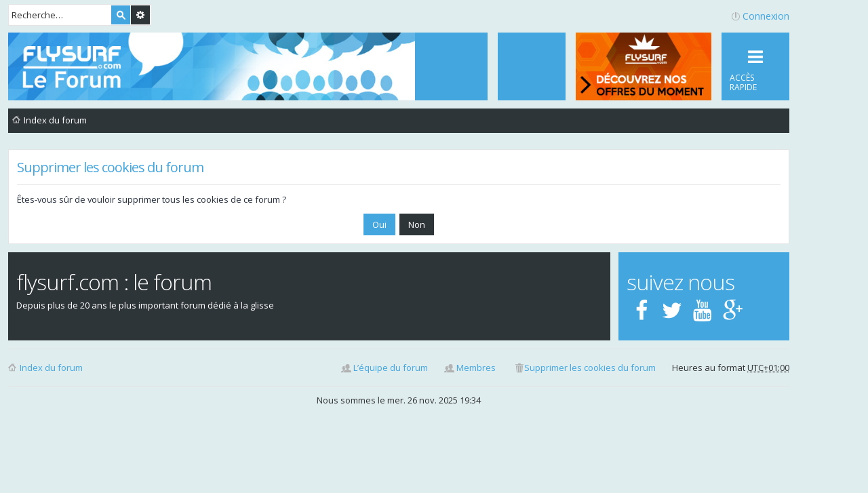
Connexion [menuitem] (766, 16)
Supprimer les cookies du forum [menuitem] (590, 368)
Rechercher (121, 15)
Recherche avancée (140, 15)
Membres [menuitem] (476, 368)
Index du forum (51, 368)
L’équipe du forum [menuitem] (391, 368)
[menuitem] (532, 66)
